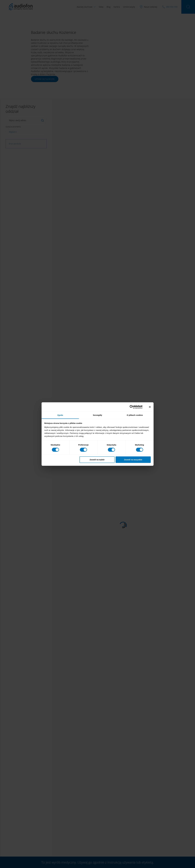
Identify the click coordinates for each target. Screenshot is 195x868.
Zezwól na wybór (97, 460)
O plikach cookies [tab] (135, 415)
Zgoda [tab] (60, 415)
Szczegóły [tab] (97, 415)
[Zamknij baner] (150, 407)
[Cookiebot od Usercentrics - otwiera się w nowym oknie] (133, 407)
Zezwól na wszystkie (133, 460)
